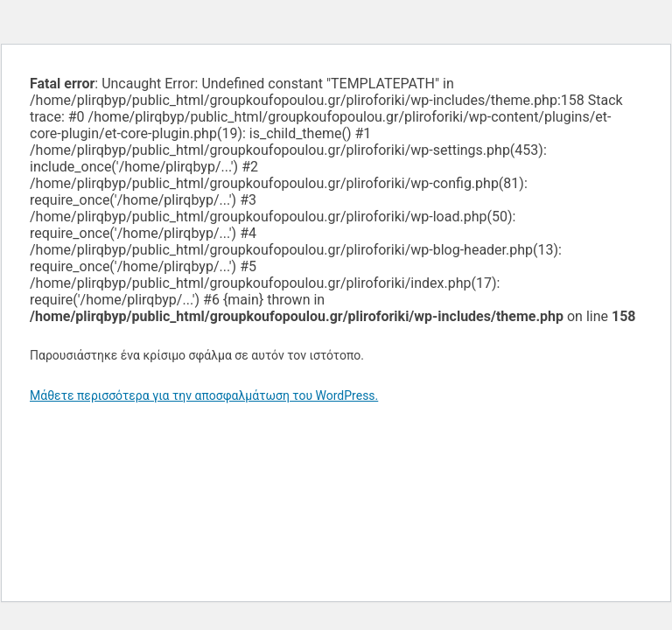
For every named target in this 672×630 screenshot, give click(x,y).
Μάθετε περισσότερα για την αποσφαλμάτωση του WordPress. (204, 395)
